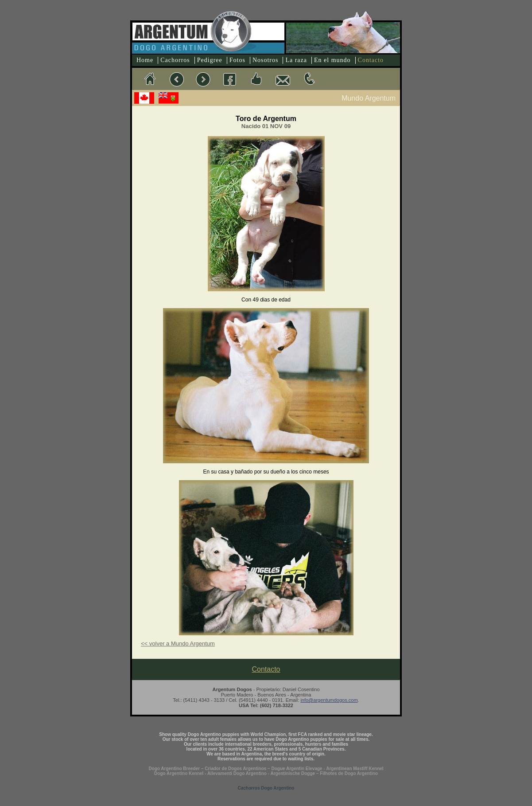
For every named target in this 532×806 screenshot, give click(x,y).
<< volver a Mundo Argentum (178, 644)
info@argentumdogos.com (329, 700)
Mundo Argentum (369, 98)
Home (145, 60)
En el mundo (332, 60)
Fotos (237, 60)
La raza (296, 60)
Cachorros (175, 60)
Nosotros (266, 60)
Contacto (371, 60)
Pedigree (210, 60)
